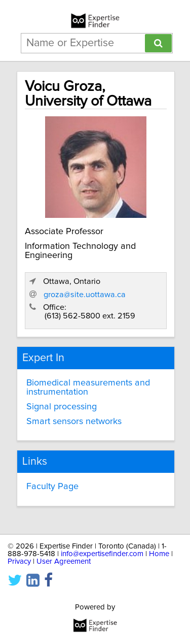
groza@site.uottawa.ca (85, 295)
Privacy (19, 561)
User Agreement (64, 561)
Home (159, 554)
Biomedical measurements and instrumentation (88, 388)
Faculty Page (52, 487)
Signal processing (62, 407)
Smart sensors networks (74, 422)
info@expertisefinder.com (102, 554)
